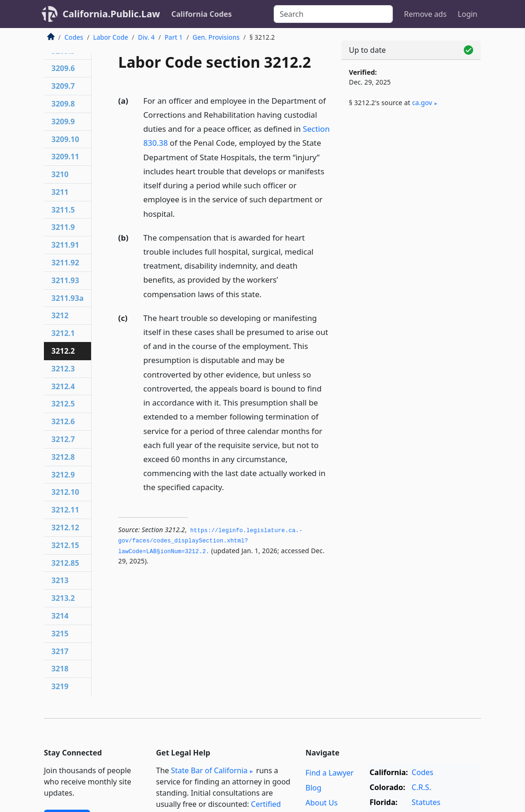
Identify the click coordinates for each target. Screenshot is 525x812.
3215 (60, 634)
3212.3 (63, 369)
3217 (60, 651)
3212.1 (63, 333)
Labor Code (110, 37)
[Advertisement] (411, 188)
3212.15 (65, 545)
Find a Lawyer (330, 773)
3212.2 (63, 351)
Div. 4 (147, 37)
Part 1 (174, 37)
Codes (74, 37)
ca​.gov (422, 103)
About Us (322, 803)
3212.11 (65, 510)
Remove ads (425, 14)
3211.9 (63, 227)
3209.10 (65, 139)
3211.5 (63, 210)
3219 (60, 686)
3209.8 (63, 104)
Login (468, 14)
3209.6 (63, 68)
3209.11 (65, 157)
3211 (60, 192)
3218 (60, 669)
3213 (60, 580)
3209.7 (63, 86)
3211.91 (65, 245)
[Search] (333, 14)
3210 (60, 174)
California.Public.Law (111, 14)
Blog (313, 788)
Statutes (426, 802)
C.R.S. (421, 787)
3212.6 (63, 421)
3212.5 (63, 404)
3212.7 (63, 439)
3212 (60, 315)
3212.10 (65, 492)
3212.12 (65, 527)
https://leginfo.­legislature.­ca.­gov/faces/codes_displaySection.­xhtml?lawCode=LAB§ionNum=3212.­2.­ (210, 541)
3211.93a (67, 298)
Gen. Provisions (216, 37)
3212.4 (63, 386)
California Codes (202, 14)
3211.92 (65, 263)
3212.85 (65, 563)
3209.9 (63, 121)
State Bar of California (209, 770)
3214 (60, 616)
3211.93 (65, 280)
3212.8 (63, 457)
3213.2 (63, 598)
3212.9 (63, 475)
